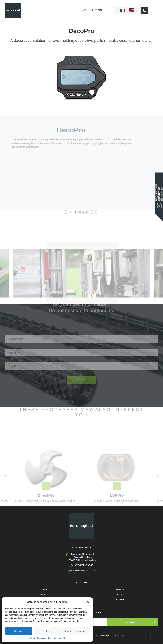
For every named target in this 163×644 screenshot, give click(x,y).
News (120, 595)
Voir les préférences (76, 631)
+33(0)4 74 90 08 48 (96, 10)
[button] (88, 602)
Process (43, 595)
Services (120, 590)
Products (43, 590)
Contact (120, 599)
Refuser (47, 631)
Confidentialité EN (56, 638)
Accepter (19, 631)
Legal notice (105, 635)
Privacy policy (119, 635)
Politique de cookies (37, 638)
